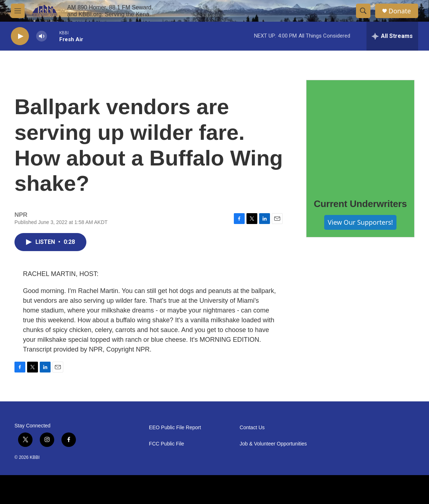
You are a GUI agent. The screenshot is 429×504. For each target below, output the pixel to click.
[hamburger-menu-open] (18, 11)
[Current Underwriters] (360, 134)
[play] (20, 36)
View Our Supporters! (360, 222)
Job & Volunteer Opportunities (273, 444)
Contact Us (252, 428)
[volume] (42, 36)
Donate (400, 11)
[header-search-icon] (363, 11)
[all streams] (392, 36)
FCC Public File (166, 444)
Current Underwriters (360, 204)
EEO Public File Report (175, 428)
